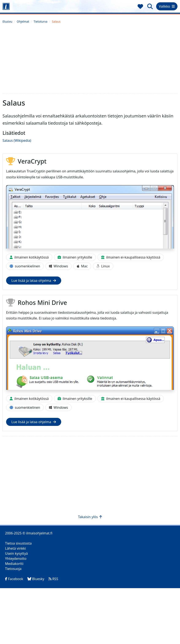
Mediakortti (14, 564)
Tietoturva (40, 21)
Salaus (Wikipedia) (17, 140)
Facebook (14, 579)
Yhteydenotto (16, 559)
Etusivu (7, 21)
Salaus (56, 21)
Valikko (167, 6)
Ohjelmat (23, 21)
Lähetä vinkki (16, 548)
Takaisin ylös (90, 517)
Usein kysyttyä (16, 553)
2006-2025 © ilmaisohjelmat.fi (29, 533)
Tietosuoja (13, 569)
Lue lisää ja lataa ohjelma (34, 281)
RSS (53, 579)
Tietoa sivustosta (18, 543)
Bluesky (36, 579)
